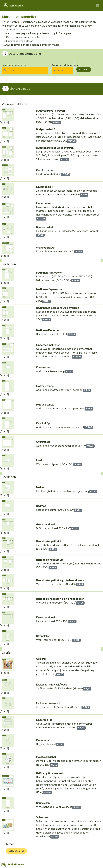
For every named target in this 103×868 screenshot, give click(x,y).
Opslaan (84, 69)
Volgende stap (16, 851)
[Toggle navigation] (97, 6)
